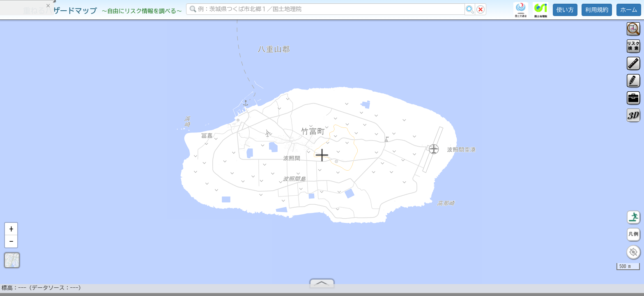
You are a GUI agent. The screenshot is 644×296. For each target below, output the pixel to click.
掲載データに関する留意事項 (45, 140)
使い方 (565, 10)
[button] (11, 232)
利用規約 (597, 10)
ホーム (629, 10)
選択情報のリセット (87, 162)
